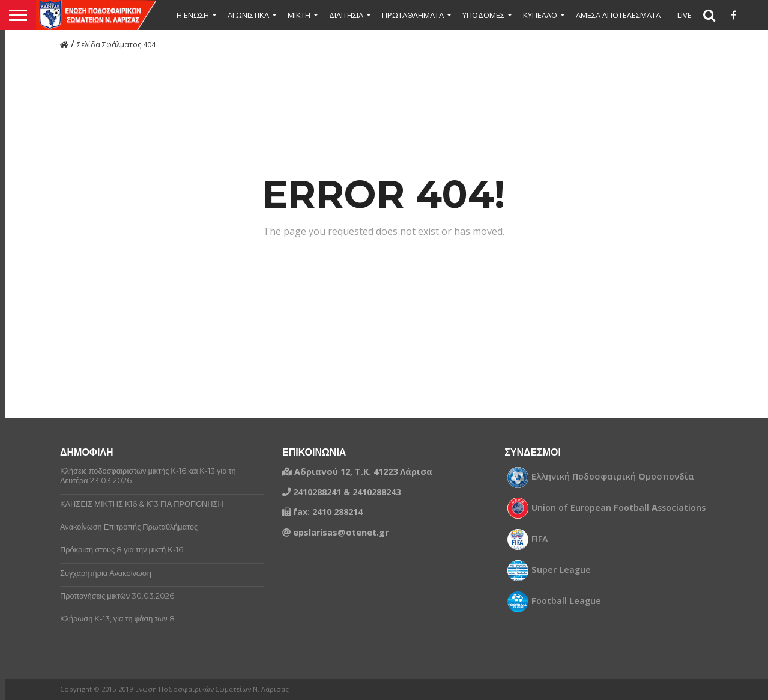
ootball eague (566, 601)
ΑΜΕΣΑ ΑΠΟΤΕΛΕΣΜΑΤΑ (618, 15)
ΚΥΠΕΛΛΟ (540, 15)
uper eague (561, 570)
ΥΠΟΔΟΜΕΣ (483, 15)
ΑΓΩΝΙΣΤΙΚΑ (248, 15)
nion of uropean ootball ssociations (618, 508)
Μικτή (299, 15)
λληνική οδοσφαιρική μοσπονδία (613, 477)
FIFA (540, 539)
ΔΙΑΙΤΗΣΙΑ (346, 15)
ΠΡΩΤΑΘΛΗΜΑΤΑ (413, 15)
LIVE (685, 15)
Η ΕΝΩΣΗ (193, 15)
